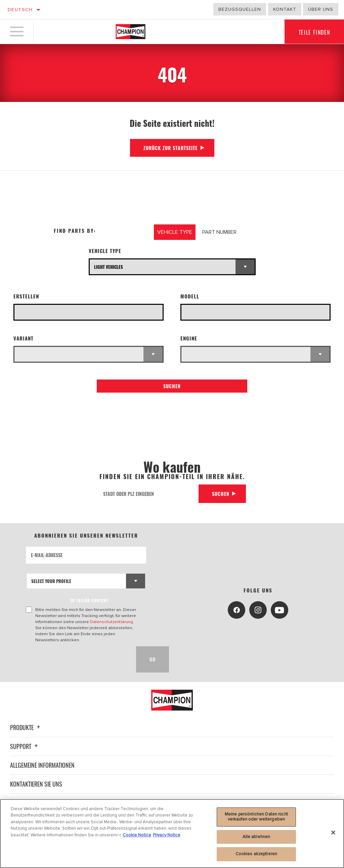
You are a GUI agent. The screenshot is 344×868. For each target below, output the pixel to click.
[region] (172, 834)
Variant (24, 338)
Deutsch (20, 10)
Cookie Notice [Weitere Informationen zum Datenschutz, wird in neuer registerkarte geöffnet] (137, 835)
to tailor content (89, 600)
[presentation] (77, 659)
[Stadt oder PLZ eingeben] (148, 494)
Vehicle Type (105, 251)
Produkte (26, 727)
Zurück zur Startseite (170, 148)
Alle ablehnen (256, 837)
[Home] (131, 32)
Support (25, 746)
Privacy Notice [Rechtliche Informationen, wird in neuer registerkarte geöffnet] (167, 835)
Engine (189, 338)
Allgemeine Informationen (42, 765)
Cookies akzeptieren (256, 854)
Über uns (321, 9)
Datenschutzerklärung (112, 622)
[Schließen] (333, 833)
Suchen (172, 386)
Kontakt (285, 9)
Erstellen (26, 296)
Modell (190, 296)
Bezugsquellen (240, 9)
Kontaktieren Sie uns (36, 784)
